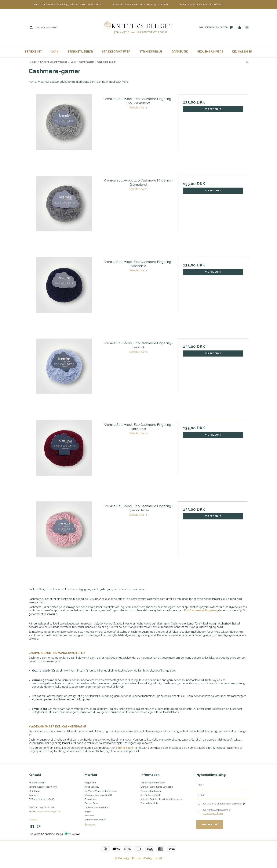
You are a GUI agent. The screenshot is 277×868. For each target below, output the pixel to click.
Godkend (208, 825)
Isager (88, 811)
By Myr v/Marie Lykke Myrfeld (101, 791)
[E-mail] (222, 795)
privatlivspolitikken (213, 813)
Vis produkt (213, 109)
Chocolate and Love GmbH (98, 795)
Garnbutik (180, 52)
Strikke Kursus (151, 52)
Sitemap (33, 820)
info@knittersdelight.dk (48, 811)
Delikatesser (242, 52)
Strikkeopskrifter (116, 52)
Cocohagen (90, 799)
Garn (55, 52)
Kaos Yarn (89, 815)
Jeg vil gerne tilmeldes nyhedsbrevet (226, 803)
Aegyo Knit (90, 783)
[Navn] (222, 785)
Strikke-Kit (33, 52)
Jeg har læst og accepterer (217, 811)
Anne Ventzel (92, 787)
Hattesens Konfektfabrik (97, 807)
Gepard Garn (91, 803)
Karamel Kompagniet (95, 820)
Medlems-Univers (210, 52)
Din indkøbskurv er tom (216, 27)
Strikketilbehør (80, 52)
